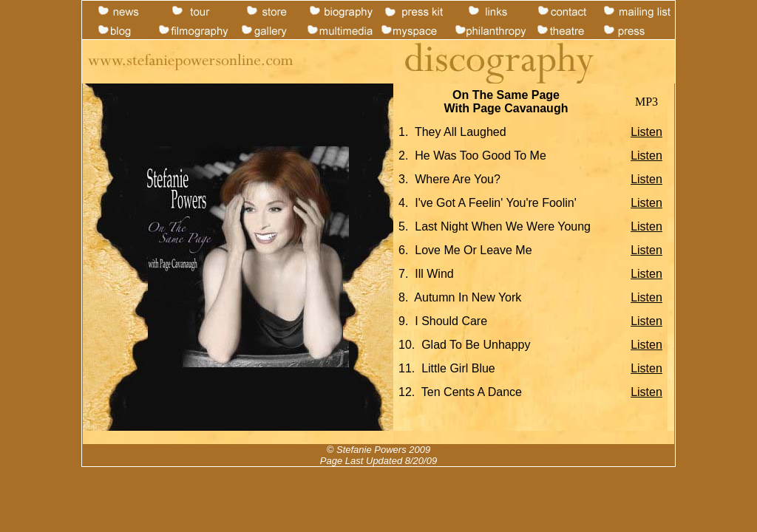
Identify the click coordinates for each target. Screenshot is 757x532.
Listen (646, 132)
